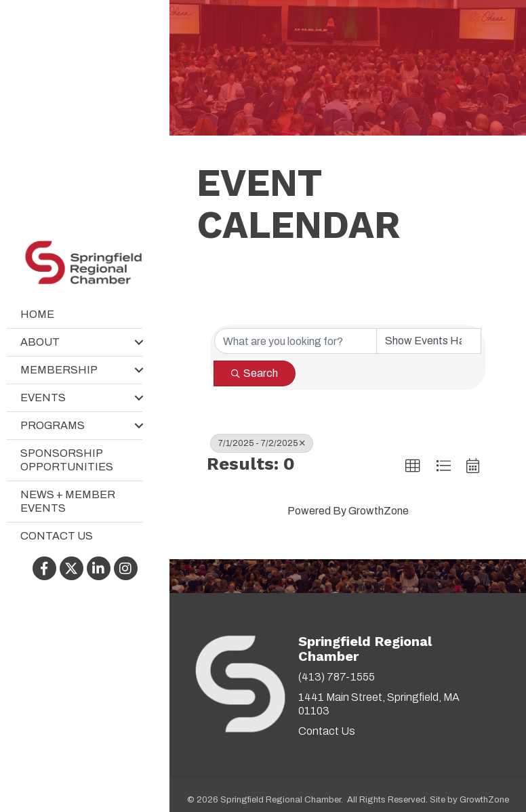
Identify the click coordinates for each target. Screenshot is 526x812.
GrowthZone (379, 511)
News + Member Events (68, 501)
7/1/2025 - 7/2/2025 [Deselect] (262, 443)
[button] (413, 466)
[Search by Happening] (429, 341)
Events (43, 398)
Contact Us (57, 536)
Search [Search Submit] (255, 373)
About (40, 342)
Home (37, 314)
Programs (53, 425)
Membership (59, 370)
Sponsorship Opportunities (67, 460)
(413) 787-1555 (337, 677)
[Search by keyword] (296, 341)
